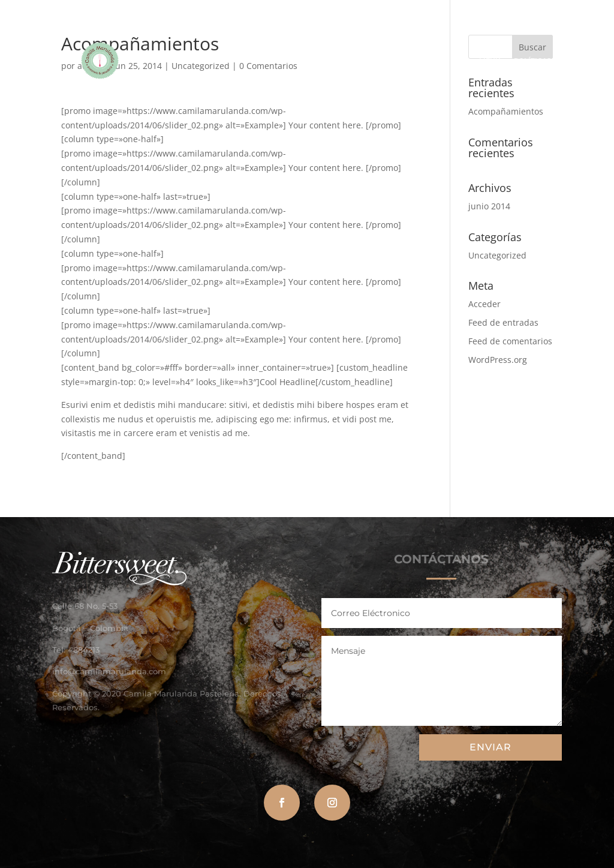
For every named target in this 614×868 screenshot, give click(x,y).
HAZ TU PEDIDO (341, 61)
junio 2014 (489, 206)
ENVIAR (490, 747)
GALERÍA (285, 61)
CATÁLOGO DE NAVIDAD (424, 61)
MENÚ (490, 61)
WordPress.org (498, 360)
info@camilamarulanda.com (109, 671)
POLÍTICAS (532, 61)
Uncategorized (497, 255)
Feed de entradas (503, 322)
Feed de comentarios (510, 341)
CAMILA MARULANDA (207, 61)
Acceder (484, 304)
